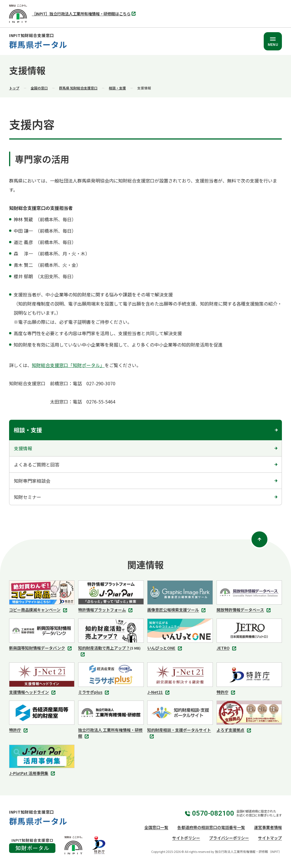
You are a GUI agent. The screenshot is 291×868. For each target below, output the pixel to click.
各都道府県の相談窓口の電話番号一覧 (211, 827)
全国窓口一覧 (156, 827)
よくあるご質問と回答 (37, 464)
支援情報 (23, 448)
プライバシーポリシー (229, 838)
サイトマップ (270, 838)
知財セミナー (28, 497)
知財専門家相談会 (32, 481)
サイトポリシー (186, 838)
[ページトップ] (259, 539)
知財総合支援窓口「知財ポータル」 (68, 365)
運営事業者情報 (268, 827)
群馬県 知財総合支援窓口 (78, 88)
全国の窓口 (39, 88)
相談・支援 (117, 88)
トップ (14, 88)
